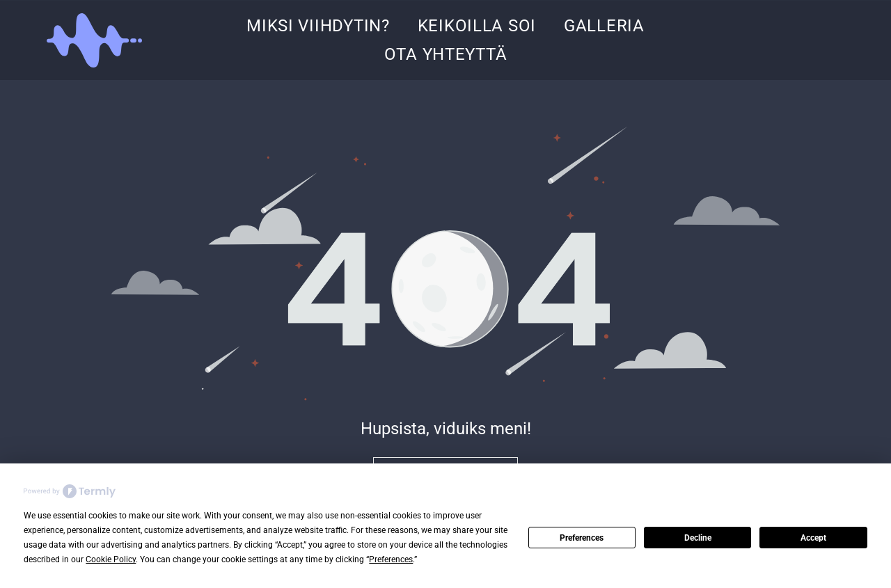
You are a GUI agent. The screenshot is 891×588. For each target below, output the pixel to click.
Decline (698, 538)
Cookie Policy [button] (111, 559)
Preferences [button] (391, 559)
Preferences (582, 538)
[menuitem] (318, 26)
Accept (813, 538)
